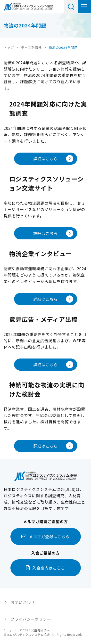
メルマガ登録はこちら (49, 537)
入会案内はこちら (49, 568)
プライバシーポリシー (31, 619)
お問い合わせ (23, 602)
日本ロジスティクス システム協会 (28, 7)
